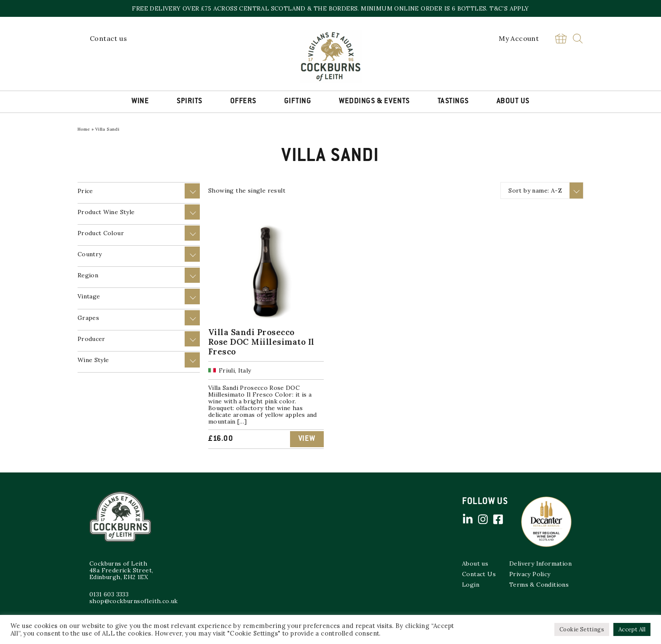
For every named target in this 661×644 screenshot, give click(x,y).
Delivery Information (540, 563)
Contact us (108, 38)
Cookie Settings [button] (582, 629)
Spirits (189, 102)
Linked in (468, 519)
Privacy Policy (530, 574)
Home (84, 129)
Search (578, 39)
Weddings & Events (374, 102)
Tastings (453, 102)
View (307, 439)
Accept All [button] (632, 629)
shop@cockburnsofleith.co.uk (134, 601)
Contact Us (479, 574)
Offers (243, 102)
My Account (519, 38)
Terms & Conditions (539, 585)
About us (475, 563)
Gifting (298, 102)
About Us (513, 102)
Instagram (483, 519)
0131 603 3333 (109, 594)
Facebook (498, 519)
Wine (140, 102)
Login (471, 585)
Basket (561, 39)
